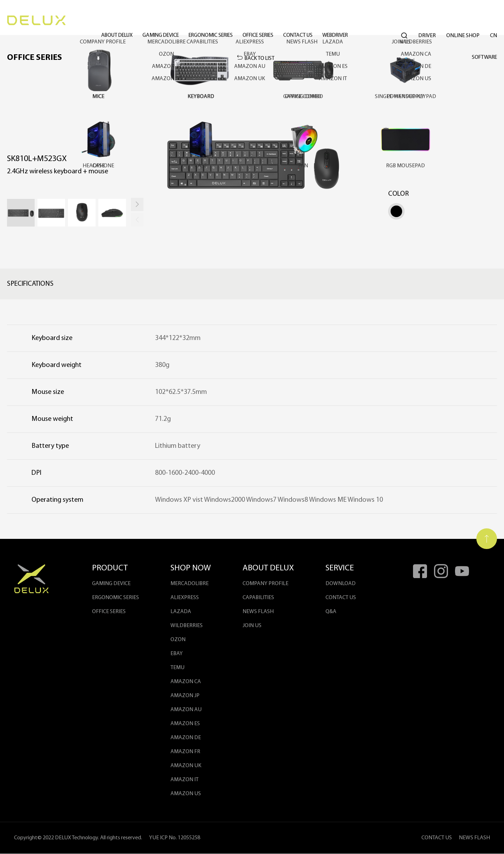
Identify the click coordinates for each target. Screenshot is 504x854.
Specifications (30, 284)
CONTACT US (437, 838)
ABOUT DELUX (123, 21)
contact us (341, 598)
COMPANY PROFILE (265, 584)
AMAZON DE (186, 738)
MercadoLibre (190, 584)
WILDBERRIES (187, 626)
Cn (493, 21)
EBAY (177, 654)
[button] (137, 205)
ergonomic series (223, 21)
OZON (178, 640)
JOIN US (252, 626)
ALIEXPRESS (185, 598)
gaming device (170, 21)
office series (274, 21)
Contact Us (317, 21)
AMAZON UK (186, 766)
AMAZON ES (185, 724)
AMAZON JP (185, 696)
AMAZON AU (186, 710)
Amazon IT (184, 780)
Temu (177, 668)
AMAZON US (186, 794)
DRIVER (427, 21)
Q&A (331, 612)
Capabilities (258, 598)
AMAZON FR (185, 752)
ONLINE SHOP (463, 21)
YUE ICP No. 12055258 (175, 838)
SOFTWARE (484, 58)
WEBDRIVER (356, 21)
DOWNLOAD (341, 584)
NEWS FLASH (258, 612)
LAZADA (181, 612)
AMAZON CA (186, 682)
